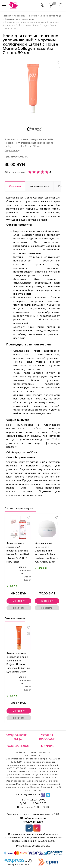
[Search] (61, 5)
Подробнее (12, 150)
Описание (15, 186)
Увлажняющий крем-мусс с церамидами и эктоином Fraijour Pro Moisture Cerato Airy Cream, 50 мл (46, 552)
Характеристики (39, 186)
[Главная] (13, 5)
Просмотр (19, 608)
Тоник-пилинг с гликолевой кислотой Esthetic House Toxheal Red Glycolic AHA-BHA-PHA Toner (18, 552)
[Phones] (43, 5)
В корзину (19, 601)
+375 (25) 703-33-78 (28, 795)
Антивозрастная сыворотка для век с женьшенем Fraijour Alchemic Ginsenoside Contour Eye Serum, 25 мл (18, 662)
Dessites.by (44, 846)
